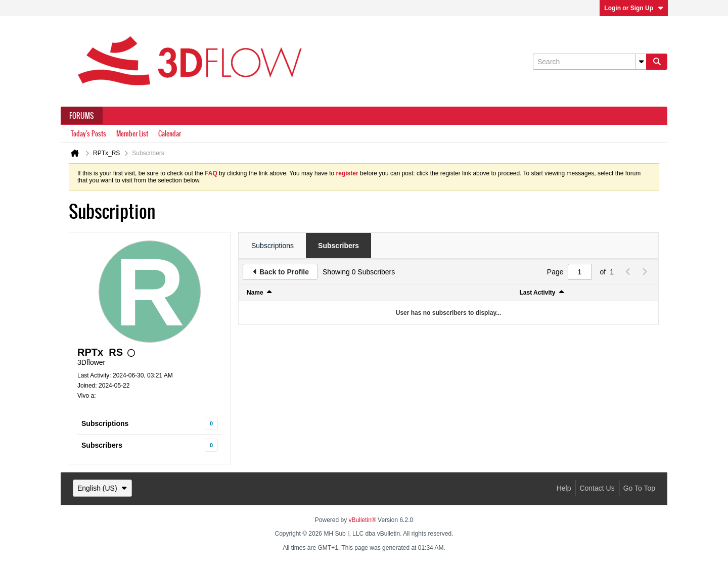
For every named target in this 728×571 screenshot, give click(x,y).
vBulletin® (362, 520)
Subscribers (102, 445)
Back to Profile (284, 272)
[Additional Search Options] (641, 62)
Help (564, 488)
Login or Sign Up (634, 8)
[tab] (272, 246)
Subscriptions (105, 423)
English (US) (102, 488)
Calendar (170, 134)
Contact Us (597, 488)
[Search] (589, 62)
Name (255, 293)
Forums (82, 116)
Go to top (639, 488)
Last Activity (538, 293)
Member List (132, 134)
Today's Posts (88, 134)
